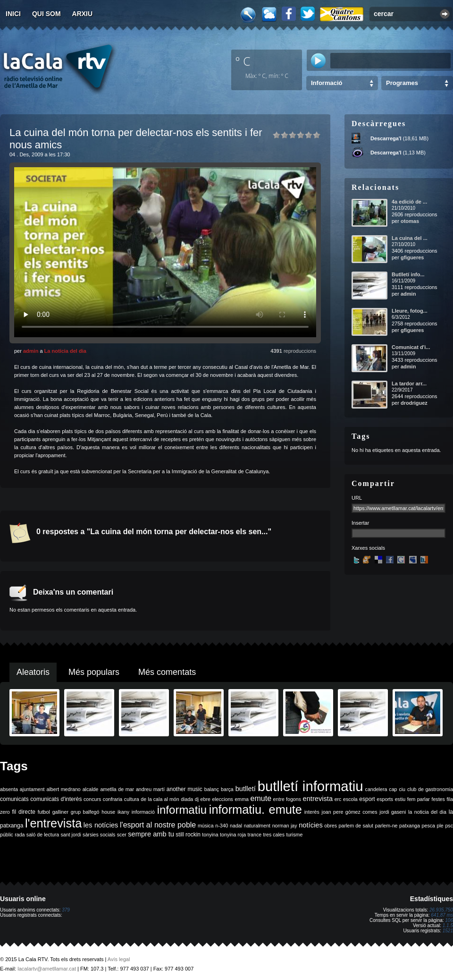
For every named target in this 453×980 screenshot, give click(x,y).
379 (66, 910)
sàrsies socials (99, 835)
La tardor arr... (409, 383)
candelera (376, 789)
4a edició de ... (409, 202)
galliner (60, 812)
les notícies (101, 825)
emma (242, 799)
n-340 (222, 826)
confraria (113, 799)
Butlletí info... (408, 274)
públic (7, 835)
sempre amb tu (151, 834)
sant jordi (71, 835)
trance (255, 835)
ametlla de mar (117, 789)
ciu (402, 789)
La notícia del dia (65, 351)
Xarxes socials (368, 548)
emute (261, 798)
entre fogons (287, 799)
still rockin (188, 835)
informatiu (182, 810)
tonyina (210, 835)
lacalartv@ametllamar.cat (47, 969)
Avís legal (119, 959)
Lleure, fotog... (410, 311)
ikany (123, 812)
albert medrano (64, 789)
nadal (236, 826)
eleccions (222, 799)
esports (385, 799)
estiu (400, 799)
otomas (410, 221)
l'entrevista (53, 823)
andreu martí (150, 789)
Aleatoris (33, 672)
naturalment (257, 826)
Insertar (360, 523)
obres (331, 826)
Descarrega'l (386, 138)
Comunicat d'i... (411, 347)
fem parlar (419, 799)
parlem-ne (386, 826)
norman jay (285, 826)
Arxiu (83, 14)
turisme (294, 835)
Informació (327, 83)
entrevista (318, 799)
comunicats (14, 799)
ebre (206, 799)
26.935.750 (441, 910)
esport (367, 799)
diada (187, 799)
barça (227, 789)
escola (350, 799)
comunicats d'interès (56, 799)
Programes (402, 83)
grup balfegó (85, 812)
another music (185, 789)
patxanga (410, 826)
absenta (9, 789)
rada (20, 835)
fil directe (24, 812)
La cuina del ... (410, 238)
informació (143, 812)
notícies (311, 825)
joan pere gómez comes (350, 812)
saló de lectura (43, 835)
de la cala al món (160, 799)
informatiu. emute (256, 810)
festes (438, 799)
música (206, 826)
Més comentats (167, 672)
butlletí (246, 789)
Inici (13, 14)
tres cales (274, 835)
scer (122, 835)
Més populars (94, 672)
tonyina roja (233, 835)
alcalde (91, 789)
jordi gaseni (393, 812)
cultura (132, 799)
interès (312, 812)
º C (243, 61)
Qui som (46, 14)
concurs (92, 799)
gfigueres (412, 257)
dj (197, 799)
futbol (44, 812)
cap (393, 789)
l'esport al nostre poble (158, 825)
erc (338, 799)
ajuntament (32, 789)
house (108, 812)
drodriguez (414, 403)
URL (357, 498)
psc (449, 826)
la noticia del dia (427, 812)
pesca (428, 826)
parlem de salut (356, 826)
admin (31, 351)
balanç (212, 789)
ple (440, 826)
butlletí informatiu (310, 786)
